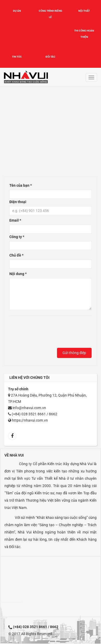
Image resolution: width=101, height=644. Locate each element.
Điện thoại (18, 202)
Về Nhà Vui (14, 455)
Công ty (17, 237)
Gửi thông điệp (74, 353)
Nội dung (18, 274)
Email (15, 220)
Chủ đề (16, 255)
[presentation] (49, 333)
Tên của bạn (21, 185)
